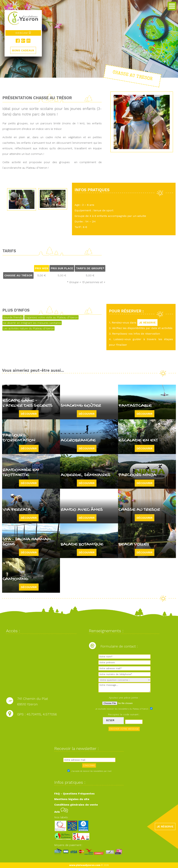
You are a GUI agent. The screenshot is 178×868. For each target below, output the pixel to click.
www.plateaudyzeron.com (85, 865)
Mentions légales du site (72, 799)
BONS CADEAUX (23, 50)
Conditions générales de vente (76, 805)
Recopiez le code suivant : (124, 714)
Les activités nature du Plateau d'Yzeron (29, 328)
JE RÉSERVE (147, 323)
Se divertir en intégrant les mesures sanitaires (32, 323)
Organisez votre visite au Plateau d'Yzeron (51, 317)
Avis (61, 812)
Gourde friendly (13, 317)
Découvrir (29, 414)
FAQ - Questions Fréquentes (74, 794)
